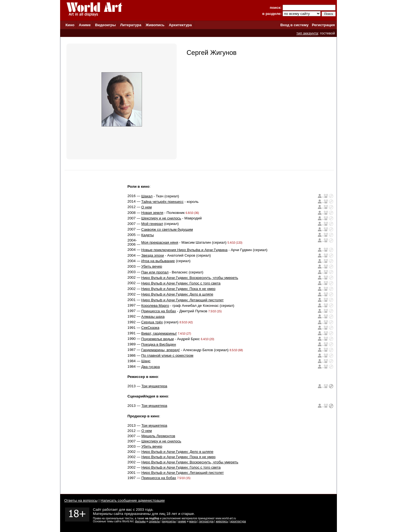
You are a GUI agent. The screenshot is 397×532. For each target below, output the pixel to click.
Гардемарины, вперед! (160, 350)
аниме (182, 521)
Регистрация (323, 25)
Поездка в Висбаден (159, 344)
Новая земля (152, 213)
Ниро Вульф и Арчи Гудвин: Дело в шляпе (177, 294)
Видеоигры (105, 25)
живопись (222, 521)
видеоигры (169, 521)
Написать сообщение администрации (133, 500)
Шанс (146, 361)
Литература (131, 25)
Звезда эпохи (152, 255)
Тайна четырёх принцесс (162, 202)
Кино (70, 25)
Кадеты (147, 235)
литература (206, 521)
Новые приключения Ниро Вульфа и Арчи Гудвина (184, 250)
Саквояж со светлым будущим (167, 229)
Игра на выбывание (158, 261)
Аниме (85, 25)
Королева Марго (155, 306)
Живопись (155, 25)
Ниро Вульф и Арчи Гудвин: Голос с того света (181, 283)
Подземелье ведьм (157, 339)
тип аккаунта (307, 33)
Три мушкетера (154, 386)
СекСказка (150, 328)
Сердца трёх (152, 322)
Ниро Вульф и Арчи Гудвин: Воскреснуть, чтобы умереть (190, 278)
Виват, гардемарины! (159, 333)
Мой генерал (152, 224)
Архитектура (180, 25)
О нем (146, 207)
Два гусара (150, 367)
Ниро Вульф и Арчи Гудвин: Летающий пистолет (182, 300)
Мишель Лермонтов (158, 436)
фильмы (140, 521)
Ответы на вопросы (81, 500)
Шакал (147, 196)
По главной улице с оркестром (167, 355)
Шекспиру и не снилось (161, 218)
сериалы (154, 521)
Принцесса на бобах (159, 311)
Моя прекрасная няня (160, 242)
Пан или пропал (155, 272)
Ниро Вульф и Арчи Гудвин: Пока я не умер (178, 289)
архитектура (238, 521)
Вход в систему (294, 25)
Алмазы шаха (153, 317)
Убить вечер (152, 266)
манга (193, 521)
